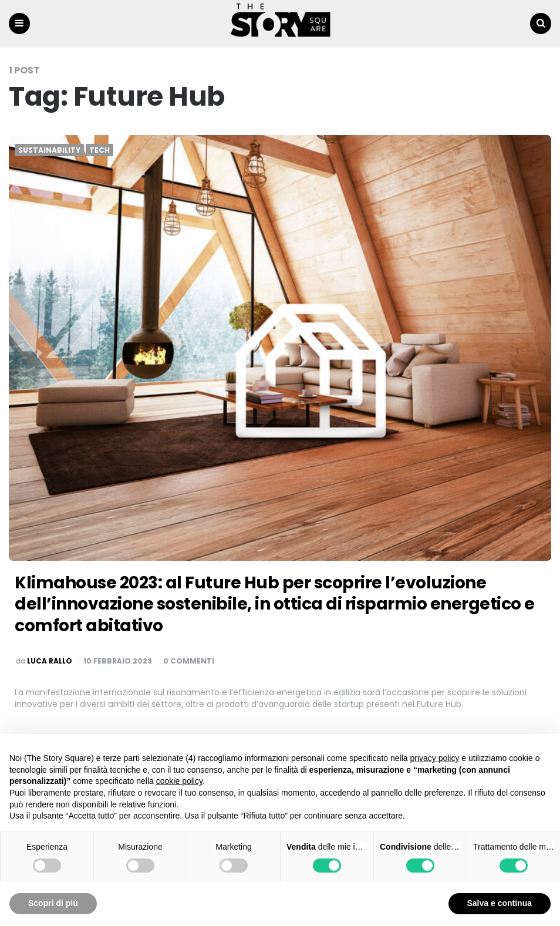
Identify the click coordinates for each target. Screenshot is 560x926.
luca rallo (50, 661)
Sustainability (49, 150)
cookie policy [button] (179, 781)
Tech (99, 150)
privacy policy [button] (434, 758)
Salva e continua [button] (500, 903)
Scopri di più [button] (53, 903)
